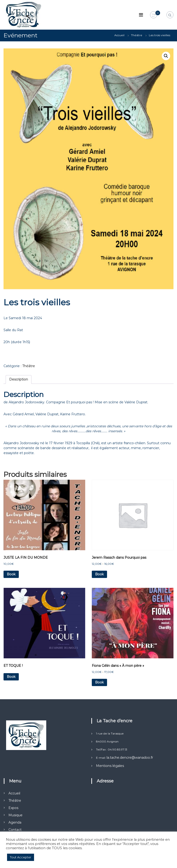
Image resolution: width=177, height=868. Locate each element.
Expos (13, 808)
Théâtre (137, 35)
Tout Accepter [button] (21, 857)
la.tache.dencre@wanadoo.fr (130, 758)
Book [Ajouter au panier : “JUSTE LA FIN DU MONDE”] (11, 574)
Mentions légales (110, 766)
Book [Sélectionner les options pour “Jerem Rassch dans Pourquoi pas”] (99, 574)
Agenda (15, 822)
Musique (15, 815)
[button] (166, 56)
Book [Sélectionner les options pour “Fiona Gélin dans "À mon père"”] (99, 682)
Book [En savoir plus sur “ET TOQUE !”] (11, 677)
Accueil (119, 35)
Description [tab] (19, 379)
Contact (15, 830)
